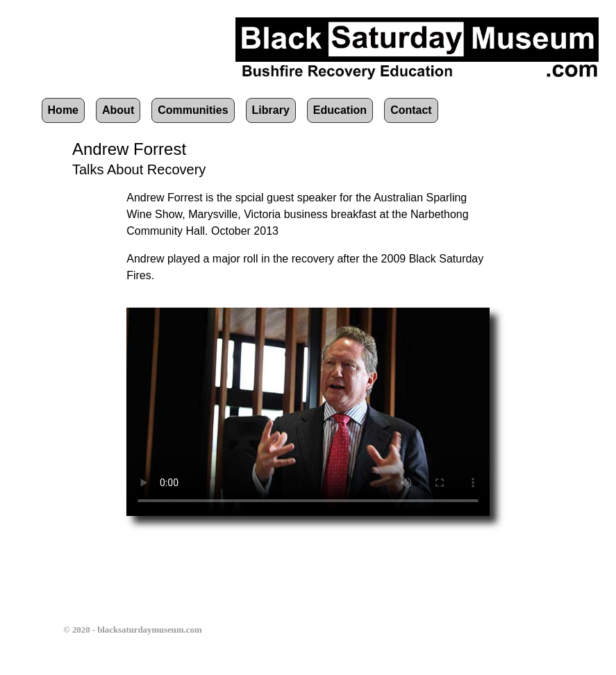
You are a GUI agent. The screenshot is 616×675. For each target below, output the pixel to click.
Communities (193, 110)
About (118, 110)
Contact (411, 110)
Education (340, 110)
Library (271, 110)
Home (63, 110)
